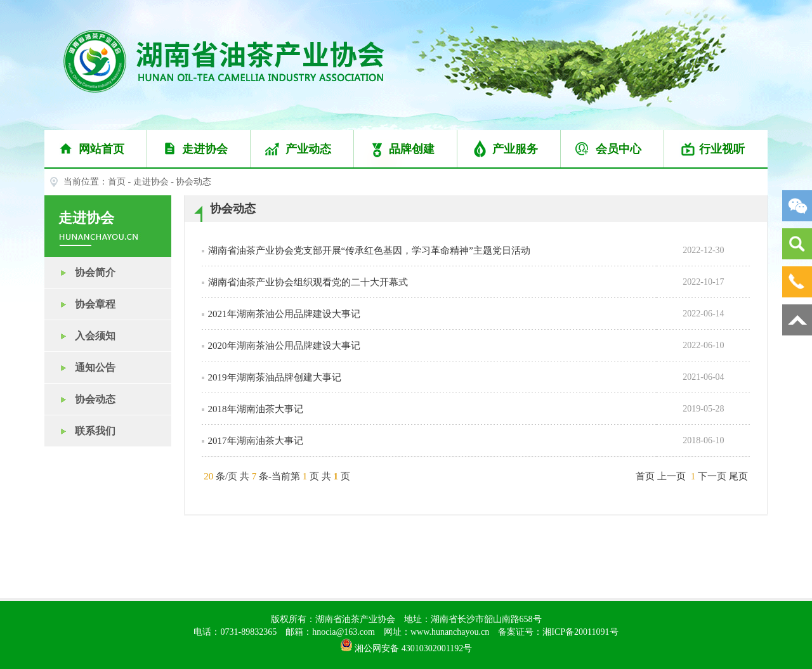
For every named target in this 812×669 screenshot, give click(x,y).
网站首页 (96, 149)
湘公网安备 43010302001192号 (406, 645)
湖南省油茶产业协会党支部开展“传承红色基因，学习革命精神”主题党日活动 (369, 250)
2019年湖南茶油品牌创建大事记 (275, 377)
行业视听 (716, 149)
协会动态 (80, 399)
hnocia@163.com (344, 632)
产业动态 (303, 149)
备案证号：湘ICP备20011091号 (558, 632)
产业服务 (509, 149)
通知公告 (80, 367)
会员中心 (613, 149)
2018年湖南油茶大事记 (256, 409)
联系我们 (80, 431)
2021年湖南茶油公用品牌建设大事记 (284, 314)
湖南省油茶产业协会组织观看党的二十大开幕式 (308, 282)
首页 (117, 182)
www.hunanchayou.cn (450, 632)
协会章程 (80, 304)
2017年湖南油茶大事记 (256, 441)
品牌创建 (406, 149)
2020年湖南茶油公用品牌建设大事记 (284, 346)
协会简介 (80, 272)
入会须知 (80, 336)
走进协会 (199, 149)
